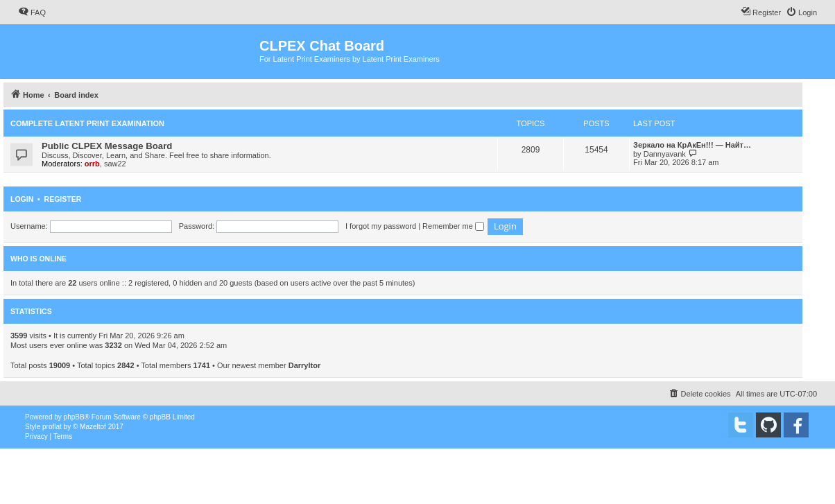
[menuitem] (32, 12)
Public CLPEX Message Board (107, 146)
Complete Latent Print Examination (87, 123)
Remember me (453, 226)
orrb (92, 164)
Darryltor (304, 365)
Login (22, 199)
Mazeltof (93, 427)
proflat (52, 427)
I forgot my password (381, 226)
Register (63, 199)
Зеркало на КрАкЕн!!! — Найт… (692, 145)
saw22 (115, 164)
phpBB (74, 417)
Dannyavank (665, 154)
